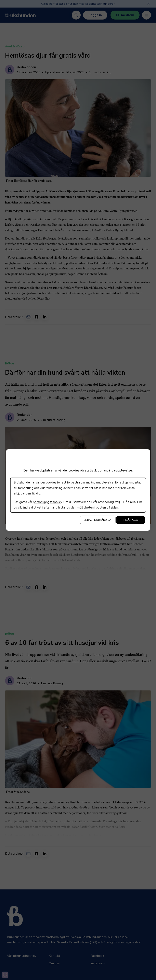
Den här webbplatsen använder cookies (51, 470)
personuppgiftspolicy (47, 502)
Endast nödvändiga (97, 520)
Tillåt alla (130, 520)
